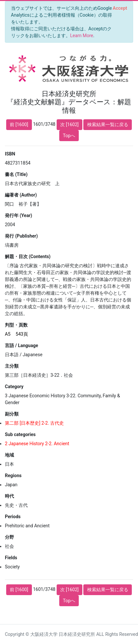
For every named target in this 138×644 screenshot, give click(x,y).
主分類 (12, 366)
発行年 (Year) (19, 215)
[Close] (120, 8)
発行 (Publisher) (21, 236)
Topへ (69, 136)
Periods (13, 517)
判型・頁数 (16, 325)
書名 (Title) (16, 174)
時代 (9, 496)
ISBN (10, 154)
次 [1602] (69, 124)
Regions (13, 476)
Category (14, 387)
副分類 (12, 414)
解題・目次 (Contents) (28, 256)
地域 (9, 455)
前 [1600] (19, 124)
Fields (11, 558)
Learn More (82, 36)
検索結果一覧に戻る (108, 124)
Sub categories (20, 434)
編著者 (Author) (21, 195)
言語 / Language (21, 345)
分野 (9, 537)
